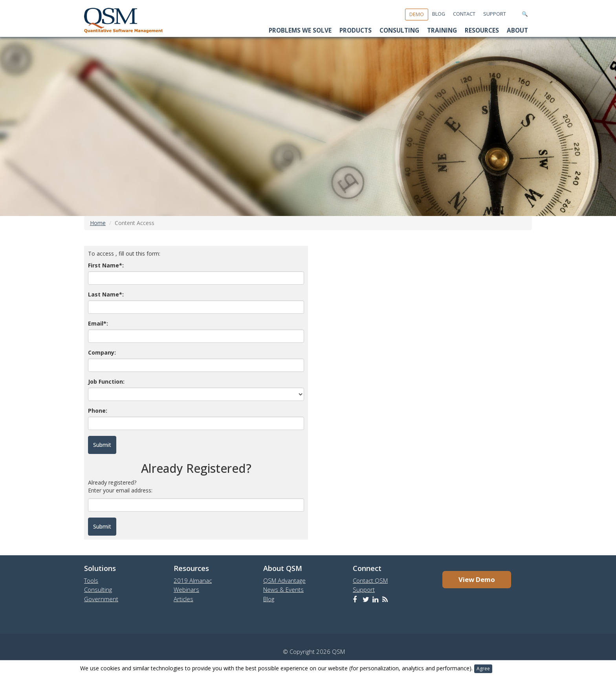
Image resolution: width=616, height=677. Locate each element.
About (517, 30)
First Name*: (106, 265)
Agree (483, 669)
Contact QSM (370, 580)
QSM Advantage (284, 580)
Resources (482, 30)
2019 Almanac (193, 580)
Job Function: (106, 381)
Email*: (98, 323)
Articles (183, 599)
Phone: (98, 411)
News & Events (283, 589)
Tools (91, 580)
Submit (102, 526)
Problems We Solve (300, 30)
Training (442, 30)
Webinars (186, 589)
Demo (417, 14)
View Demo (477, 579)
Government (101, 599)
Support (495, 14)
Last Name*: (106, 294)
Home (98, 223)
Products (356, 30)
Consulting (399, 30)
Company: (102, 352)
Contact (464, 14)
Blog (439, 14)
